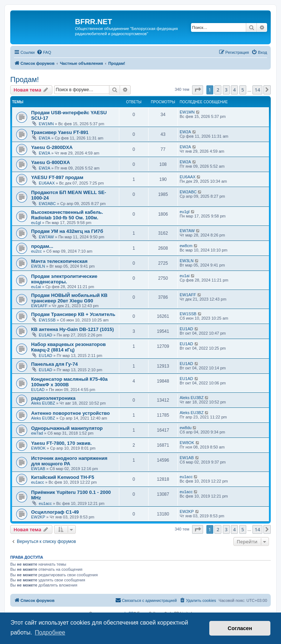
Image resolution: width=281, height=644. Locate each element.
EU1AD (46, 335)
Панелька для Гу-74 (55, 364)
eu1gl (36, 223)
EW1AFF (39, 306)
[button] (198, 90)
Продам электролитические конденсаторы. (64, 279)
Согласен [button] (240, 628)
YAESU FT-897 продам (57, 177)
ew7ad (37, 433)
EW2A (44, 138)
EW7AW (46, 237)
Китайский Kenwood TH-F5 (63, 477)
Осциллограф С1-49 (55, 512)
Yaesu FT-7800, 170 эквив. (61, 443)
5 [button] (243, 90)
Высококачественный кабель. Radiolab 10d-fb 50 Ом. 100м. (67, 215)
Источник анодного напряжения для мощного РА (69, 461)
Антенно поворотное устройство (70, 413)
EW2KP (38, 517)
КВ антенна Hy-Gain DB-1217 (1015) (72, 329)
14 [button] (257, 90)
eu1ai (36, 287)
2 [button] (218, 90)
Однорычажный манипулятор (67, 428)
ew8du (186, 428)
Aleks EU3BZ (43, 403)
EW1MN (46, 124)
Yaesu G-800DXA (50, 162)
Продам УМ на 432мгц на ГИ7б (67, 231)
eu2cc (36, 251)
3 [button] (226, 90)
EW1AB (38, 469)
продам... (42, 246)
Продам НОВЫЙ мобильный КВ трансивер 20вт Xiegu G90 (69, 298)
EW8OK (38, 448)
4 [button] (234, 90)
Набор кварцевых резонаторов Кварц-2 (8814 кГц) (68, 347)
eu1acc (38, 482)
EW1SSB (47, 320)
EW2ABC (47, 204)
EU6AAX (47, 183)
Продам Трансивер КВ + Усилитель (73, 314)
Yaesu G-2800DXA (52, 147)
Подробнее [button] (50, 632)
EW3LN (38, 266)
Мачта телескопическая (59, 261)
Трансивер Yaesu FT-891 (60, 132)
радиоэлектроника (53, 398)
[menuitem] (44, 52)
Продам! (25, 79)
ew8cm (186, 246)
